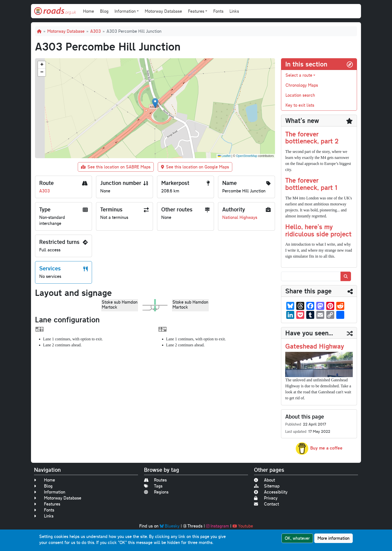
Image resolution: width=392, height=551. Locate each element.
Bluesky (170, 526)
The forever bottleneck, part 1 (311, 184)
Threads (193, 526)
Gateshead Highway (315, 346)
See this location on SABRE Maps (116, 167)
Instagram (217, 526)
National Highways (240, 217)
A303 (95, 31)
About (264, 480)
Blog (104, 11)
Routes (155, 480)
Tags (153, 486)
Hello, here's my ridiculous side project (318, 230)
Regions (156, 492)
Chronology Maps (302, 85)
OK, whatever (297, 538)
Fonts (218, 11)
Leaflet (224, 156)
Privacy (266, 498)
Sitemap (267, 486)
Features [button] (196, 11)
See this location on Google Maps (195, 167)
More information (333, 538)
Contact (266, 504)
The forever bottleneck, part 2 (312, 137)
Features (47, 504)
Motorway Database (163, 11)
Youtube (243, 526)
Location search (300, 95)
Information (50, 492)
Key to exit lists (300, 105)
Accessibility (271, 492)
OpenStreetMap (247, 156)
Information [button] (125, 11)
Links (234, 11)
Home (88, 11)
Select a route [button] (299, 75)
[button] (155, 103)
